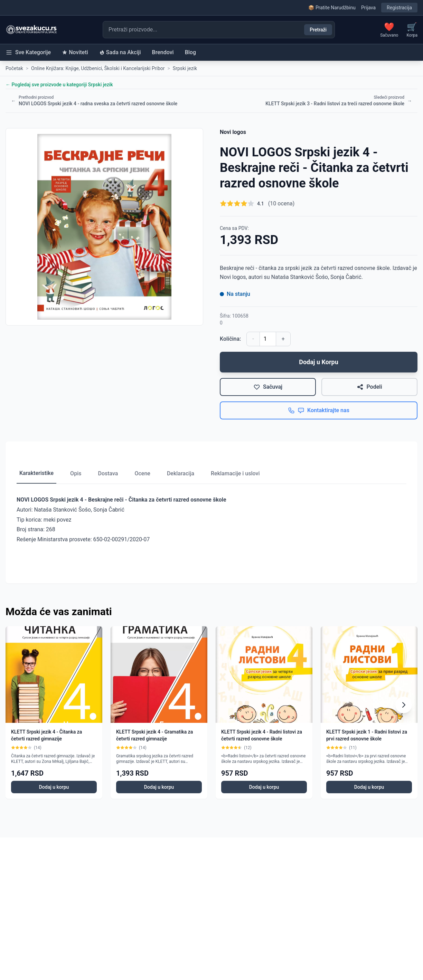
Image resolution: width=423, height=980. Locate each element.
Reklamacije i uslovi (235, 473)
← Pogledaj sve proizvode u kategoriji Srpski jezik (59, 85)
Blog (190, 52)
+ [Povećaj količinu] (283, 339)
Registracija (399, 8)
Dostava (108, 473)
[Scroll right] (404, 705)
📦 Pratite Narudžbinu (332, 8)
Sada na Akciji (120, 52)
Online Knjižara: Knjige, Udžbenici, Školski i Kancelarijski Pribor (98, 68)
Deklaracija (181, 473)
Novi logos (233, 132)
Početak (14, 68)
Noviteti (75, 52)
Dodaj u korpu (54, 787)
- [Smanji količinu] (253, 339)
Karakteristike (36, 473)
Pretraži (318, 30)
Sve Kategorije (28, 52)
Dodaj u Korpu (319, 362)
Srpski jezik (185, 68)
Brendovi (163, 52)
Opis (76, 473)
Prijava (368, 8)
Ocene (142, 473)
